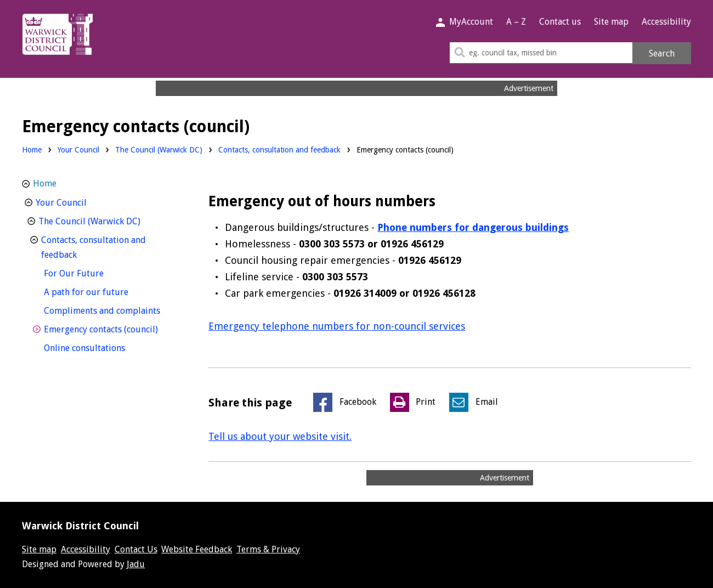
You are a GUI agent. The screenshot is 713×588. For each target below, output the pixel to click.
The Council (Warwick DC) (159, 150)
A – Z (516, 22)
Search (662, 53)
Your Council (78, 150)
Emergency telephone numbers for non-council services (337, 326)
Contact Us (136, 549)
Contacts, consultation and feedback (279, 150)
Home (32, 150)
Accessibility (666, 22)
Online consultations (105, 347)
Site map (611, 22)
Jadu (136, 564)
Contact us (560, 22)
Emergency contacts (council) (112, 328)
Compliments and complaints (112, 310)
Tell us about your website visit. (280, 436)
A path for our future (106, 291)
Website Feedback (197, 549)
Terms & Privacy (268, 549)
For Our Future (94, 272)
